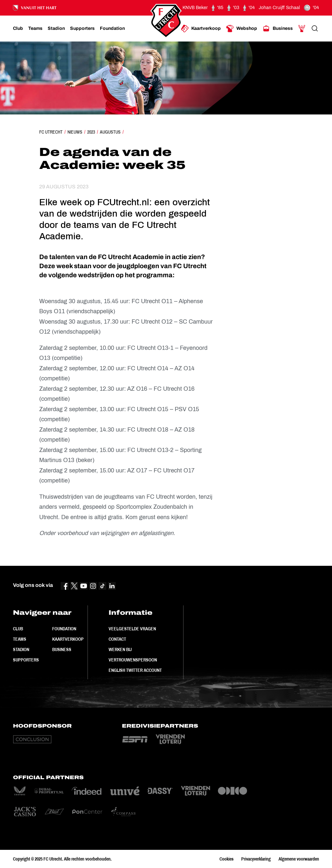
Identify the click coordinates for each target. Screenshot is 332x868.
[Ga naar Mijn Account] (302, 29)
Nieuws (75, 132)
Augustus (110, 132)
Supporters (26, 660)
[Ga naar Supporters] (82, 29)
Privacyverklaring (256, 859)
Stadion (21, 649)
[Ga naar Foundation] (112, 29)
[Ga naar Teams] (35, 29)
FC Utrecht (51, 132)
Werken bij (120, 649)
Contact (117, 639)
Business (62, 649)
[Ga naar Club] (18, 29)
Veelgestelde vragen (132, 629)
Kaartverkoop (68, 639)
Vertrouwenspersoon (133, 660)
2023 (91, 132)
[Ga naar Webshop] (242, 29)
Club (18, 629)
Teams (20, 639)
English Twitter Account (135, 670)
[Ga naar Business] (278, 29)
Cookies (226, 859)
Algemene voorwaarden (299, 859)
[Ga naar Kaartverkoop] (201, 29)
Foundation (64, 629)
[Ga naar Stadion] (56, 29)
